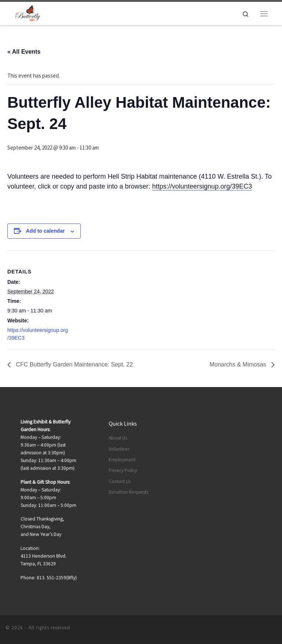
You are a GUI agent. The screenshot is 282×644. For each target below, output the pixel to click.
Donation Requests (129, 492)
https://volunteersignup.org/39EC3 (202, 186)
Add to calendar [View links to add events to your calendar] (46, 231)
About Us (118, 438)
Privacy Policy (123, 470)
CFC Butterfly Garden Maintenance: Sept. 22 (74, 364)
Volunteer (119, 449)
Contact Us (120, 481)
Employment (122, 460)
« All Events (24, 52)
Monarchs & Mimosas (239, 364)
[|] (29, 12)
